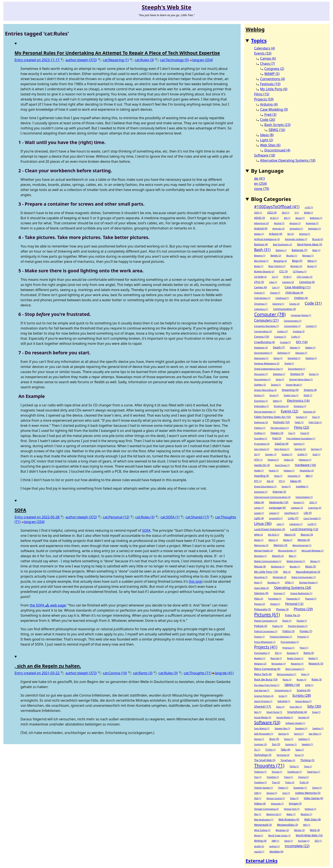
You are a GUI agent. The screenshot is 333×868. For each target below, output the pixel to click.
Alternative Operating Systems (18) (288, 160)
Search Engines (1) (263, 701)
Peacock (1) (311, 599)
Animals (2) (279, 228)
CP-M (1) (287, 277)
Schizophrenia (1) (283, 690)
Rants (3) (309, 653)
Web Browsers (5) (289, 819)
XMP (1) (275, 841)
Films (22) (302, 427)
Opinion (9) (261, 593)
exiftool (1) (274, 846)
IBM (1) (309, 476)
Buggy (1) (312, 266)
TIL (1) (257, 750)
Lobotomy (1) (296, 524)
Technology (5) (263, 755)
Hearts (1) (274, 471)
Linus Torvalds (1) (312, 518)
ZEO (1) (318, 841)
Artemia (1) (305, 234)
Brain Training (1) (277, 266)
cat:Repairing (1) (116, 60)
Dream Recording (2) (265, 390)
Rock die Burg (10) (266, 679)
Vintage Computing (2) (266, 809)
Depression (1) (261, 358)
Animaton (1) (315, 229)
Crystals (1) (285, 342)
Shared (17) (262, 706)
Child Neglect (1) (262, 298)
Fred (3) (270, 115)
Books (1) (259, 266)
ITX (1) (282, 481)
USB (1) (258, 793)
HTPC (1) (258, 460)
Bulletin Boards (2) (264, 271)
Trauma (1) (303, 777)
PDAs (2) (259, 599)
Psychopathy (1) (262, 653)
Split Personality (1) (264, 734)
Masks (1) (259, 540)
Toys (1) (258, 777)
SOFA (20, 510)
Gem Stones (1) (282, 449)
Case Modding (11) (298, 287)
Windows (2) (282, 830)
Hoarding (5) (261, 476)
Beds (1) (316, 250)
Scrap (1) (283, 696)
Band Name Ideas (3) (310, 244)
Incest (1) (286, 486)
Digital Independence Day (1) (268, 369)
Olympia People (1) (308, 582)
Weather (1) (306, 814)
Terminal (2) (283, 755)
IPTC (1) (258, 481)
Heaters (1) (289, 471)
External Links (261, 861)
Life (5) (308, 513)
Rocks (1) (287, 680)
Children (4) (301, 298)
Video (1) (294, 798)
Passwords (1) (293, 599)
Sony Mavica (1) (262, 728)
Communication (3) (284, 309)
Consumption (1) (292, 326)
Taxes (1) (300, 750)
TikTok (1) (294, 766)
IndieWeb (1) (302, 486)
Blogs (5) (297, 261)
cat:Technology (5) (174, 60)
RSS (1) (278, 653)
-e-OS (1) (309, 207)
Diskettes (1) (279, 374)
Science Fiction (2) (264, 696)
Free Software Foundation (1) (301, 438)
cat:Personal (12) (116, 517)
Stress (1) (289, 739)
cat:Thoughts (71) (198, 673)
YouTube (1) (304, 841)
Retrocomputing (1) (287, 674)
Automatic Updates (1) (296, 239)
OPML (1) (289, 582)
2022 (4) (272, 213)
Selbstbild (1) (284, 701)
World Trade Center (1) (279, 835)
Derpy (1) (278, 358)
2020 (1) (258, 213)
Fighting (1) (260, 428)
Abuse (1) (300, 218)
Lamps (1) (259, 508)
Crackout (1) (280, 337)
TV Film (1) (270, 750)
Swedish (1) (307, 744)
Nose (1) (258, 582)
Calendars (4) (264, 48)
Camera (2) (288, 282)
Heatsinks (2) (307, 470)
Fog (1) (292, 433)
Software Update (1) (295, 723)
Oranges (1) (279, 593)
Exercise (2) (309, 412)
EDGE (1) (308, 395)
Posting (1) (259, 637)
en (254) (260, 184)
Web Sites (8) (313, 819)
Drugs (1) (274, 395)
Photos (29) (303, 609)
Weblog (255, 29)
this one (195, 581)
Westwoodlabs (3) (287, 825)
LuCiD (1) (312, 524)
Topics (259, 40)
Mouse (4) (260, 566)
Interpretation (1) (304, 497)
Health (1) (259, 471)
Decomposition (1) (263, 353)
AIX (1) (287, 218)
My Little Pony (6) (274, 89)
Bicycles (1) (292, 256)
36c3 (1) (286, 213)
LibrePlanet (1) (291, 513)
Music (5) (310, 566)
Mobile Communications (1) (268, 561)
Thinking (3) (307, 760)
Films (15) (262, 94)
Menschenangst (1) (302, 545)
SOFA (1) (309, 685)
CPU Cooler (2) (305, 277)
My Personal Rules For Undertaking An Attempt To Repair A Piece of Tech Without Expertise (117, 53)
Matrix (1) (273, 540)
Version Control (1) (276, 798)
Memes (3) (304, 540)
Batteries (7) (300, 250)
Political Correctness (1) (266, 631)
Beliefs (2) (276, 255)
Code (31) (313, 303)
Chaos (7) (267, 64)
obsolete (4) (276, 852)
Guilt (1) (316, 454)
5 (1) (297, 213)
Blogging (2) (280, 261)
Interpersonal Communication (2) (272, 497)
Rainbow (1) (293, 653)
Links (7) (293, 518)
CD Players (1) (300, 271)
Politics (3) (289, 631)
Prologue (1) (289, 648)
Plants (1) (287, 621)
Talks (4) (285, 750)
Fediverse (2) (261, 422)
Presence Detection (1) (281, 637)
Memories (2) (261, 545)
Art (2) (291, 234)
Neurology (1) (261, 577)
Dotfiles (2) (260, 385)
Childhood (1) (282, 298)
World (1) (258, 835)
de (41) (259, 178)
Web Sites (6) (270, 145)
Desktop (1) (311, 358)
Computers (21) (266, 320)
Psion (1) (304, 648)
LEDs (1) (313, 502)
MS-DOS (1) (274, 535)
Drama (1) (276, 385)
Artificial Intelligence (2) (267, 239)
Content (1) (311, 326)
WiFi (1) (307, 825)
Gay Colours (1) (262, 449)
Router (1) (302, 680)
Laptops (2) (297, 508)
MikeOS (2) (278, 556)
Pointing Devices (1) (298, 626)
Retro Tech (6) (263, 674)
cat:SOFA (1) (170, 517)
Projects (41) (266, 647)
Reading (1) (260, 658)
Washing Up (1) (274, 814)
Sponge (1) (284, 734)
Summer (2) (260, 744)
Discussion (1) (261, 374)
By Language (267, 171)
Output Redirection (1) (301, 593)
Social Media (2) (262, 717)
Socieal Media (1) (285, 717)
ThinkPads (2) (288, 760)
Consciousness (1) (293, 321)
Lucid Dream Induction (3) (270, 529)
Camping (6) (307, 282)
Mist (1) (292, 556)
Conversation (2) (263, 331)
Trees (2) (290, 782)
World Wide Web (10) (309, 835)
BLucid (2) (317, 239)
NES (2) (287, 572)
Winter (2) (299, 830)
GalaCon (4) (281, 444)
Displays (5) (297, 374)
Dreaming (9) (290, 390)
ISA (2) (270, 481)
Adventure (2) (261, 223)
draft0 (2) (259, 846)
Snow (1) (316, 712)
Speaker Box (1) (282, 728)
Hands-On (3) (262, 465)
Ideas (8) (267, 135)
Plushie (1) (302, 621)
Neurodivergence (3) (308, 572)
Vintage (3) (295, 804)
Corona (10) (261, 336)
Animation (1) (296, 229)
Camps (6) (268, 58)
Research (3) (316, 664)
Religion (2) (260, 664)
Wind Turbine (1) (262, 830)
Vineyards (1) (277, 804)
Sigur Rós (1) (296, 707)
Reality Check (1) (295, 658)
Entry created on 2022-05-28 (38, 517)
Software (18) (265, 155)
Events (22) (290, 411)
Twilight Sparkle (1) (263, 788)
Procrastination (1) (290, 642)
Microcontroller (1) (287, 551)
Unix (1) (286, 793)
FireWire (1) (260, 433)
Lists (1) (280, 524)
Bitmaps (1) (308, 256)
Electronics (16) (298, 400)
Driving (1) (259, 395)
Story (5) (274, 739)
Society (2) (304, 717)
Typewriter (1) (300, 788)
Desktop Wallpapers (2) (267, 363)
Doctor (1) (314, 374)
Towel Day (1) (313, 772)
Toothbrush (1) (295, 772)
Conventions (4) (273, 79)
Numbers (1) (274, 582)
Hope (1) (278, 476)
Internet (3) (279, 492)
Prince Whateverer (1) (265, 642)
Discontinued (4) (277, 150)
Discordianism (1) (297, 369)
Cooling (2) (299, 331)
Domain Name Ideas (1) (301, 379)
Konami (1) (299, 502)
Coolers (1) (282, 331)
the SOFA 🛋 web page (48, 605)
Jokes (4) (259, 502)
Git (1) (257, 454)
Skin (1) (258, 712)
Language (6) (277, 508)
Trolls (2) (304, 782)
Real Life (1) (276, 658)
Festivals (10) (270, 84)
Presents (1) (303, 637)
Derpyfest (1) (294, 358)
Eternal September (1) (265, 412)
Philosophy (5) (262, 609)
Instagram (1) (261, 492)
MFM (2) (258, 535)
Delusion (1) (301, 353)
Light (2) (267, 140)
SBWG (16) (277, 130)
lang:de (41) (224, 673)
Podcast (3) (261, 626)
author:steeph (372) (81, 60)
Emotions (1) (300, 406)
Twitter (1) (283, 788)
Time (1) (308, 766)
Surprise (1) (291, 744)
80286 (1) (308, 213)
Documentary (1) (262, 379)
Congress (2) (274, 69)
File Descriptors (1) (280, 428)
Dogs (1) (280, 379)
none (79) (262, 189)
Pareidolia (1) (275, 599)
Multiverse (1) (278, 567)
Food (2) (305, 433)
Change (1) (259, 293)
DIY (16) (302, 342)
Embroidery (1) (261, 406)
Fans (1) (316, 417)
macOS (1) (259, 852)
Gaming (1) (299, 444)
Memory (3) (280, 545)
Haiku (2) (289, 460)
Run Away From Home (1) (267, 685)
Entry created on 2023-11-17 (38, 60)
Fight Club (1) (315, 422)
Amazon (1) (295, 223)
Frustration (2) (262, 444)
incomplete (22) (297, 846)
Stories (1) (259, 739)
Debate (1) (295, 348)
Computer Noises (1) (301, 315)
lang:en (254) (202, 60)
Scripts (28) (302, 695)
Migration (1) (260, 556)
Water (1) (291, 814)
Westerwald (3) (263, 825)
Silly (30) (314, 706)
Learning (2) (315, 508)
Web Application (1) (264, 820)
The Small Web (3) (265, 760)
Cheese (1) (275, 293)
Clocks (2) (294, 304)
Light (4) (259, 518)
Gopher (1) (287, 454)
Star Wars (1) (315, 734)
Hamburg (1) (305, 460)
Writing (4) (260, 841)
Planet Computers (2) (266, 621)
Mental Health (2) (263, 551)
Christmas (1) (261, 304)
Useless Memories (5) (308, 793)
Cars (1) (276, 287)
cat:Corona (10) (115, 673)
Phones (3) (282, 609)
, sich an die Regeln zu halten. (48, 666)
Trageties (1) (273, 777)
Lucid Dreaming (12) (304, 529)
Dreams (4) (310, 390)
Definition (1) (284, 353)
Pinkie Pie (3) (293, 615)
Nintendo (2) (279, 577)
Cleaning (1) (278, 304)
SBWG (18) (292, 685)
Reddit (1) (313, 658)
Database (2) (261, 347)
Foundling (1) (261, 438)
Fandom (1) (301, 417)
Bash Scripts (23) (278, 125)
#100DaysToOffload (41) (277, 207)
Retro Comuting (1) (295, 669)
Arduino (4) (269, 104)
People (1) (275, 604)
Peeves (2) (260, 604)
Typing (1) (317, 788)
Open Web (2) (261, 588)
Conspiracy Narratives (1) (266, 326)
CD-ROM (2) (260, 277)
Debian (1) (310, 348)
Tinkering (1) (260, 772)
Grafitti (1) (302, 454)
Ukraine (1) (272, 793)
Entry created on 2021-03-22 (38, 673)
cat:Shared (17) (197, 517)
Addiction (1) (316, 218)
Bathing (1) (281, 250)
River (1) (305, 674)
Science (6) (303, 690)
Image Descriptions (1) (265, 486)
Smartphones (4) (297, 712)
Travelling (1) (260, 782)
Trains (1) (288, 777)
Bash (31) (262, 250)
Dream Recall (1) (294, 385)
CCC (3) (283, 271)
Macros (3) (307, 535)
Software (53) (267, 722)
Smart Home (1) (274, 712)
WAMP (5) (272, 74)
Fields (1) (299, 422)
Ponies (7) (306, 631)
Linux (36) (263, 523)
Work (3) (315, 830)
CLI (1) (275, 277)
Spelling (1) (318, 728)
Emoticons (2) (281, 406)
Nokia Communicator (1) (304, 577)
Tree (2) (276, 782)
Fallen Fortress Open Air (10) (272, 417)
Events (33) (263, 53)
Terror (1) (299, 755)
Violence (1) (310, 809)
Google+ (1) (271, 454)
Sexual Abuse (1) (303, 701)
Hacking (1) (273, 460)
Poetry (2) (277, 626)
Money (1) (315, 561)
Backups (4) (261, 244)
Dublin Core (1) (291, 395)
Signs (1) (280, 707)
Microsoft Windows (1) (313, 551)
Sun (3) (276, 744)
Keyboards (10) (279, 502)
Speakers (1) (301, 728)
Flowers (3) (277, 433)
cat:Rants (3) (143, 673)
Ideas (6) (296, 481)
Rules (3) (317, 679)
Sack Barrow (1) (262, 690)
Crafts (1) (296, 337)
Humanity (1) (294, 476)
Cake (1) (273, 282)
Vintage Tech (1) (292, 809)
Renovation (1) (279, 664)
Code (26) (268, 120)
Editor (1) (277, 401)
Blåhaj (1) (312, 261)
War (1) (258, 814)
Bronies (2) (296, 266)
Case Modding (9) (274, 109)
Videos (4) (260, 804)
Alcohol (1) (279, 223)
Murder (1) (295, 567)
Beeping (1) (260, 256)
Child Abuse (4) (294, 293)
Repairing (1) (297, 664)
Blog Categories (271, 199)
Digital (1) (289, 363)
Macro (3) (290, 535)
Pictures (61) (267, 615)
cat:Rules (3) (144, 60)
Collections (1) (261, 309)
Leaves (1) (259, 513)
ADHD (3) (259, 218)
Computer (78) (270, 314)
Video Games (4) (313, 798)
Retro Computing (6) (267, 669)
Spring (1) (299, 734)
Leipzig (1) (274, 513)
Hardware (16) (305, 465)
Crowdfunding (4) (264, 342)
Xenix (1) (289, 841)
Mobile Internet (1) (296, 561)
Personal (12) (294, 604)
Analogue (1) (312, 223)
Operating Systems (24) (293, 588)
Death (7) (279, 347)
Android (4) (261, 228)
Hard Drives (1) (282, 465)
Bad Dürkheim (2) (282, 244)
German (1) (317, 449)
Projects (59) (264, 99)
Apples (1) (259, 234)
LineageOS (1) (276, 518)
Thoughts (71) (269, 765)
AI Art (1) (274, 218)
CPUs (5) (259, 282)
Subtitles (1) (304, 739)
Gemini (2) (300, 449)
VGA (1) (258, 798)
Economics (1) (261, 401)
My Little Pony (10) (266, 572)
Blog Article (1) (261, 261)
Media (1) (288, 540)
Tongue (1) (277, 772)
